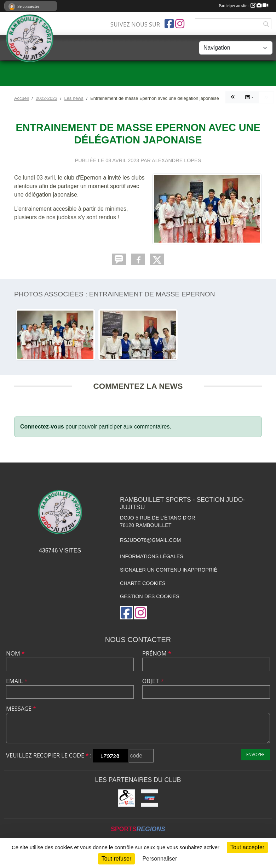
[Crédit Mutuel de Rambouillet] (149, 798)
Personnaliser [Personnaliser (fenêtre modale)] (160, 859)
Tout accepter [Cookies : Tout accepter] (247, 847)
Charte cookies (143, 583)
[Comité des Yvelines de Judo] (126, 798)
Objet (153, 681)
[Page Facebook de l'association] (169, 24)
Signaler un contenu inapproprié (169, 570)
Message (21, 709)
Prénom (157, 653)
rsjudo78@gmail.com (150, 540)
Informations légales (152, 556)
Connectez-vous (42, 427)
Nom (15, 653)
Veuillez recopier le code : (49, 755)
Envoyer (255, 754)
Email (17, 681)
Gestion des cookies (150, 596)
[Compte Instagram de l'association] (180, 24)
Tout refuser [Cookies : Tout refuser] (116, 859)
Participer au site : (243, 6)
